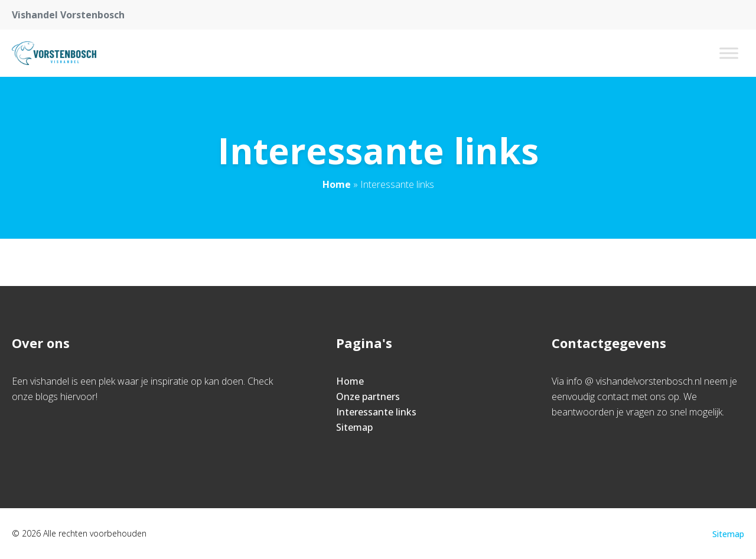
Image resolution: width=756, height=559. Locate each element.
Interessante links (376, 412)
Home (337, 184)
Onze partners (368, 396)
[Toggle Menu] (729, 53)
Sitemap (354, 427)
